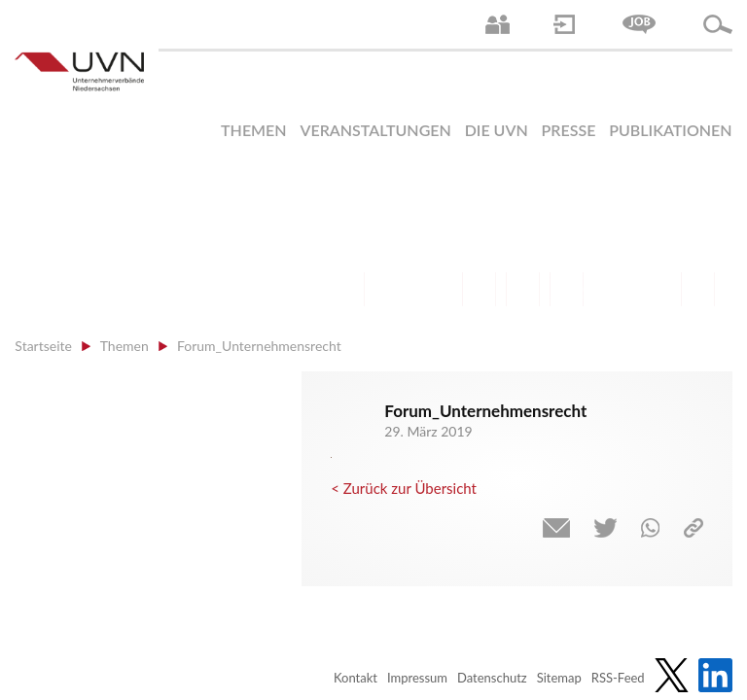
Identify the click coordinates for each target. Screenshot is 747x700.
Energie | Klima (610, 289)
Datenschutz (492, 678)
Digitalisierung (567, 289)
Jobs (639, 24)
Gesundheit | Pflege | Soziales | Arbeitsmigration (698, 289)
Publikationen (670, 130)
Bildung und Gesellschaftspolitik (435, 289)
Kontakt (356, 678)
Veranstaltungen (375, 130)
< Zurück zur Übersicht (404, 488)
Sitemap (559, 678)
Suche (718, 24)
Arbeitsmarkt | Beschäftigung (391, 289)
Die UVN (497, 130)
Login (564, 24)
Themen (254, 130)
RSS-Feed (618, 678)
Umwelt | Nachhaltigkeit (654, 289)
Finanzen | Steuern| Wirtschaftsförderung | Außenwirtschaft (479, 289)
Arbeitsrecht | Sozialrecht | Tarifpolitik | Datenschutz (348, 289)
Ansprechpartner (498, 24)
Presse (569, 130)
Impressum (417, 678)
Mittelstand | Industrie (523, 289)
